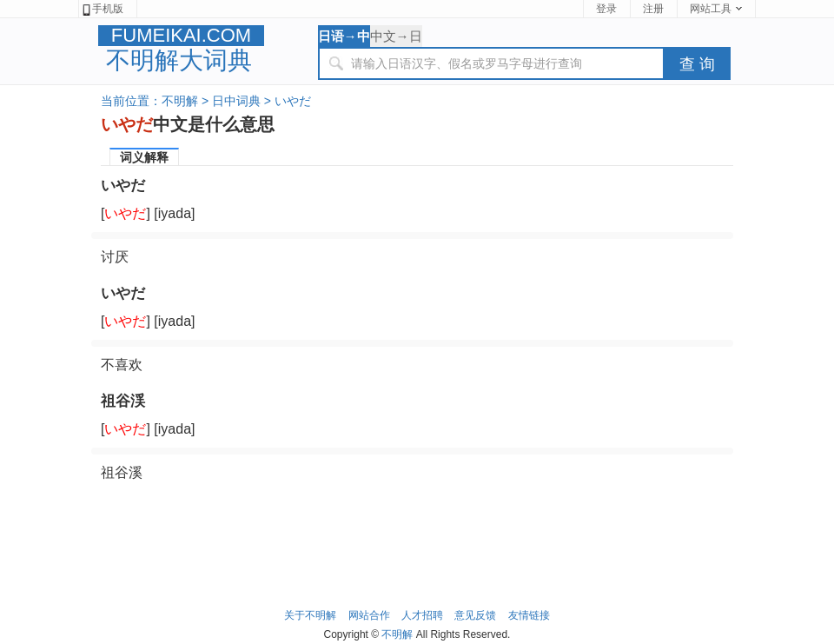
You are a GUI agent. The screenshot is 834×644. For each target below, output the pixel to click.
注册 (653, 9)
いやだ (293, 101)
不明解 (180, 101)
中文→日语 (396, 38)
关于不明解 (310, 615)
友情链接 (529, 615)
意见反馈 (475, 615)
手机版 (102, 9)
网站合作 (369, 615)
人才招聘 (422, 615)
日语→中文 (344, 38)
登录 (606, 9)
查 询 (697, 64)
